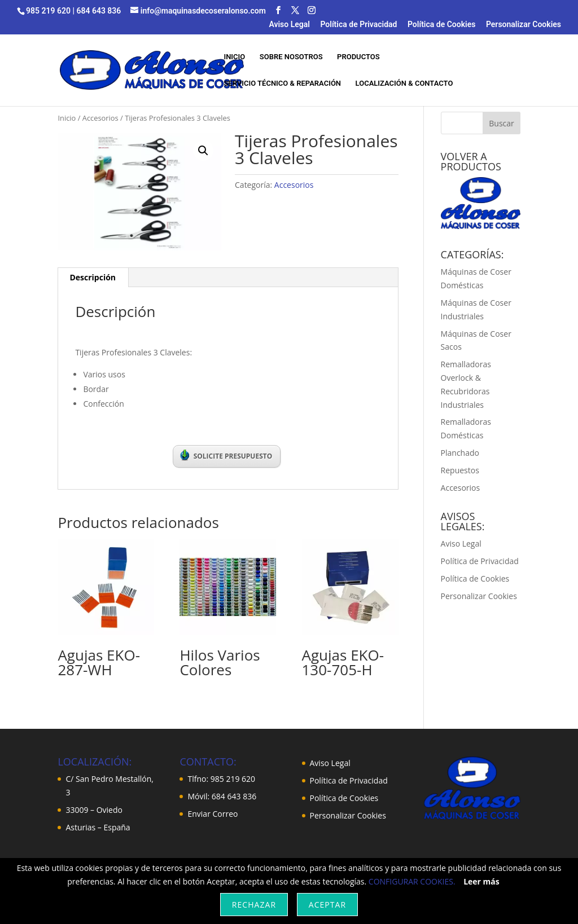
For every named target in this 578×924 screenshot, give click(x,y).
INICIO (234, 57)
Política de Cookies (441, 25)
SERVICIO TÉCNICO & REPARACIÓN (282, 83)
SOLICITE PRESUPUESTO (226, 455)
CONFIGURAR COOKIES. (412, 881)
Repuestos (460, 470)
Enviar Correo (213, 814)
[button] (203, 151)
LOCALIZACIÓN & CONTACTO (404, 83)
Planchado (460, 453)
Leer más (481, 881)
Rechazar (254, 905)
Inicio (67, 118)
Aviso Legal (289, 25)
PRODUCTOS (358, 57)
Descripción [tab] (93, 277)
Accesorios (100, 118)
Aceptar (327, 905)
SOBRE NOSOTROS (291, 57)
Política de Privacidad (358, 25)
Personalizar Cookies (524, 25)
